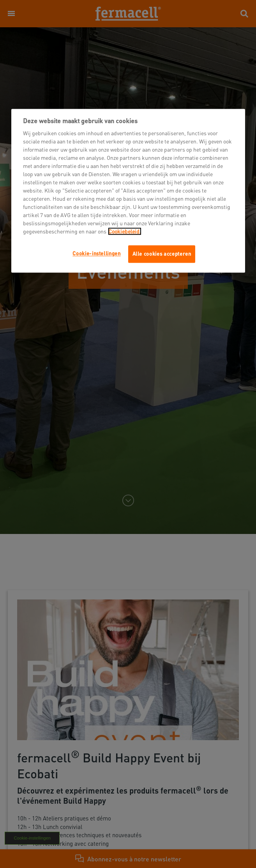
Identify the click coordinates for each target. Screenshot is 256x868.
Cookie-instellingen (96, 254)
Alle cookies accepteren (162, 254)
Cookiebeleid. (125, 232)
